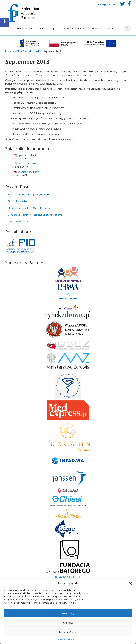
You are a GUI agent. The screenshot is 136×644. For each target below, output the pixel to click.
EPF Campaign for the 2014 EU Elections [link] (29, 208)
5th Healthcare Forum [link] (19, 201)
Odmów (68, 623)
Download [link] (96, 28)
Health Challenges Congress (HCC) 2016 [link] (29, 194)
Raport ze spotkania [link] (28, 172)
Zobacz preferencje (68, 632)
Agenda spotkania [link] (27, 155)
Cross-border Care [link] (18, 222)
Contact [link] (112, 28)
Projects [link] (54, 28)
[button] (131, 583)
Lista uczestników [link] (27, 163)
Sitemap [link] (101, 4)
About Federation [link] (75, 28)
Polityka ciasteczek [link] (66, 640)
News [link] (40, 28)
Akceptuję (68, 613)
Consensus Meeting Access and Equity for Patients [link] (35, 215)
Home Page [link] (24, 28)
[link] (5, 22)
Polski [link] (112, 4)
